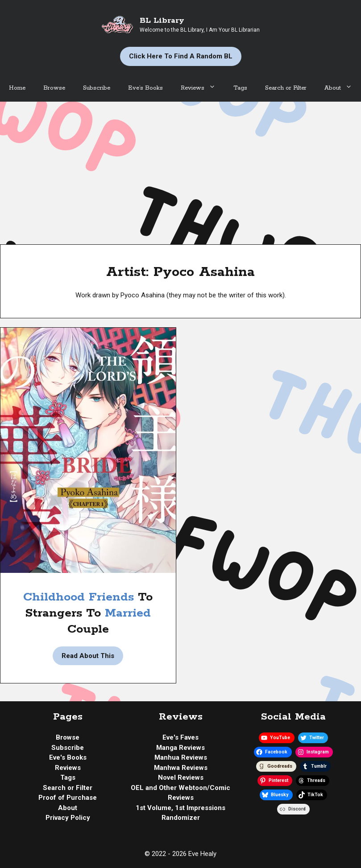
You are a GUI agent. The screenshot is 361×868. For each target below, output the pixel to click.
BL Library (162, 21)
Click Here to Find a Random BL (181, 56)
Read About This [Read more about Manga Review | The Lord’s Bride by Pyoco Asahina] (88, 656)
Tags (240, 88)
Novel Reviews (181, 777)
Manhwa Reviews (181, 768)
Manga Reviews (180, 748)
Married (128, 613)
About (343, 88)
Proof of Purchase (68, 798)
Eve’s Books (145, 88)
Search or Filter (286, 88)
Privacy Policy (68, 818)
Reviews (203, 88)
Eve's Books (68, 757)
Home (17, 88)
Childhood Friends (79, 597)
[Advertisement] (180, 169)
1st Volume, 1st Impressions (180, 808)
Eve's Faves (180, 737)
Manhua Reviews (181, 757)
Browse (54, 88)
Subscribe (97, 88)
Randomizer (181, 818)
